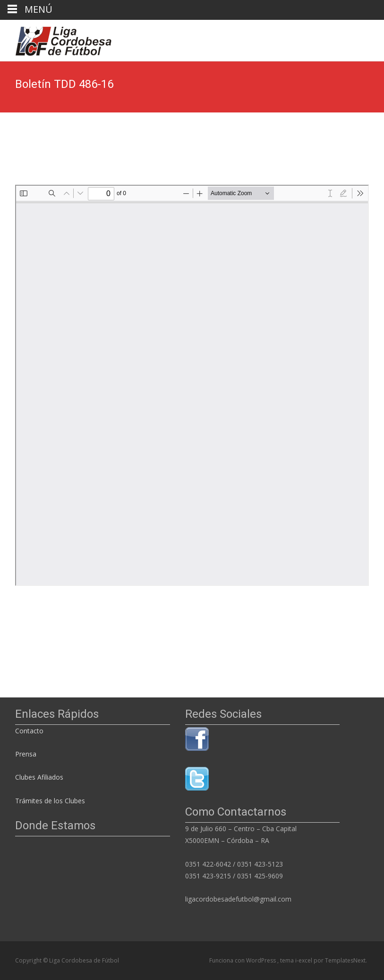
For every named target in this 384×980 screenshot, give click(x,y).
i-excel (304, 960)
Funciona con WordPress (243, 960)
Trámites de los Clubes (50, 801)
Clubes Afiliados (39, 777)
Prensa (26, 754)
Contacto (30, 731)
